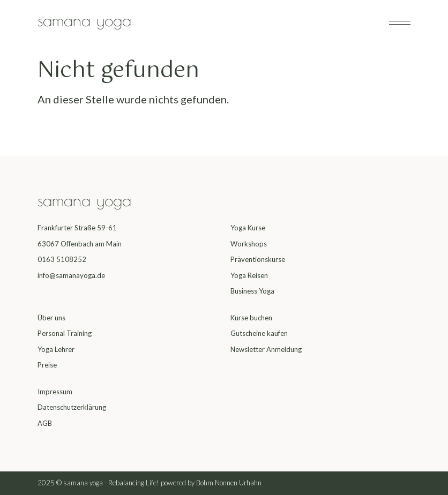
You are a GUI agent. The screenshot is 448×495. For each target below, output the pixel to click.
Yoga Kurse (248, 228)
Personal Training (65, 333)
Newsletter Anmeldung (266, 349)
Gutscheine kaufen (259, 333)
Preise (47, 365)
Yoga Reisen (249, 275)
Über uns (51, 318)
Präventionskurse (258, 259)
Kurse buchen (251, 318)
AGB (45, 423)
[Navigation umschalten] (400, 22)
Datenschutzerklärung (72, 407)
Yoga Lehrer (56, 349)
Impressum (55, 392)
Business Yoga (252, 291)
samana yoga (84, 20)
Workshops (249, 244)
